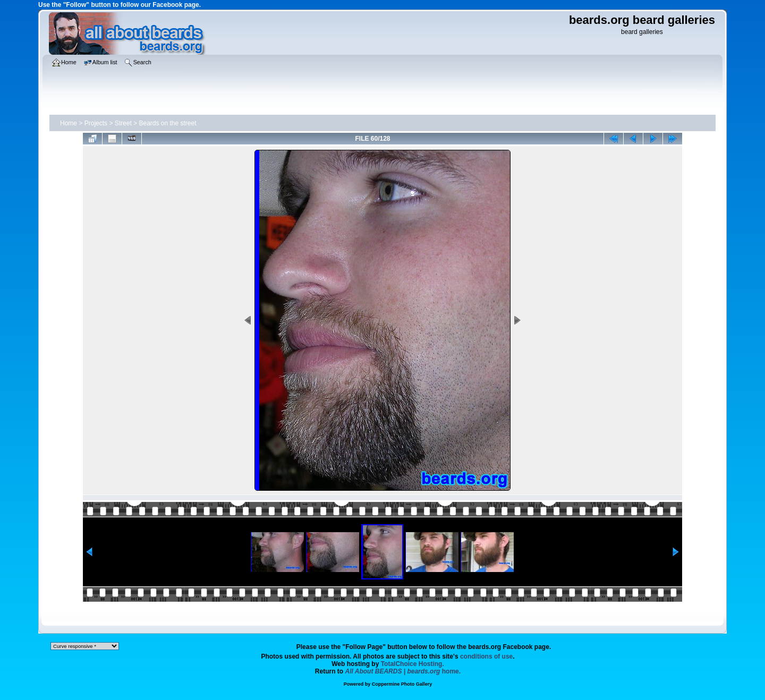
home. (403, 671)
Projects (96, 123)
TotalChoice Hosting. (413, 664)
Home (69, 123)
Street (123, 123)
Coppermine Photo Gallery (402, 684)
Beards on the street (167, 123)
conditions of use (486, 656)
